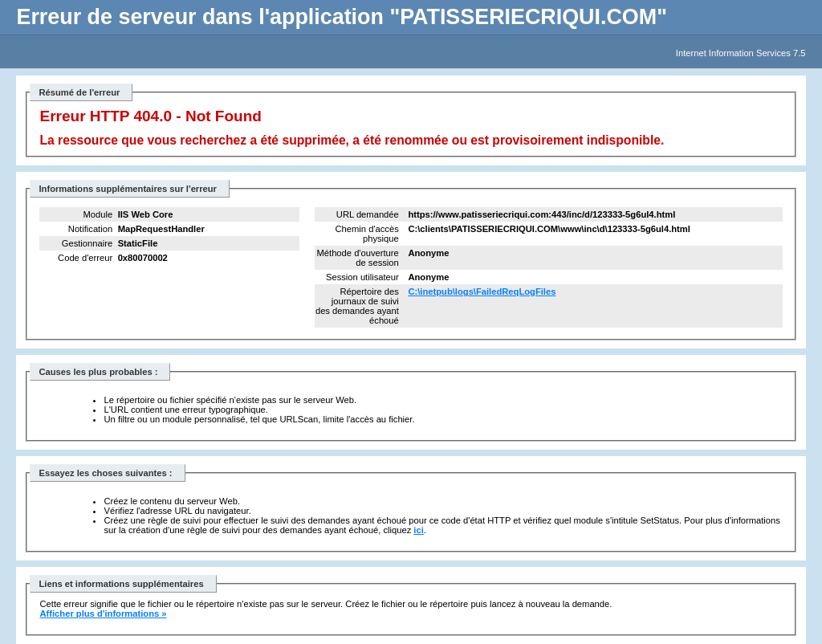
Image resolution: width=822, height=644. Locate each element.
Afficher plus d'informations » (103, 613)
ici (418, 530)
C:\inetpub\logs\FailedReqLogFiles (482, 291)
